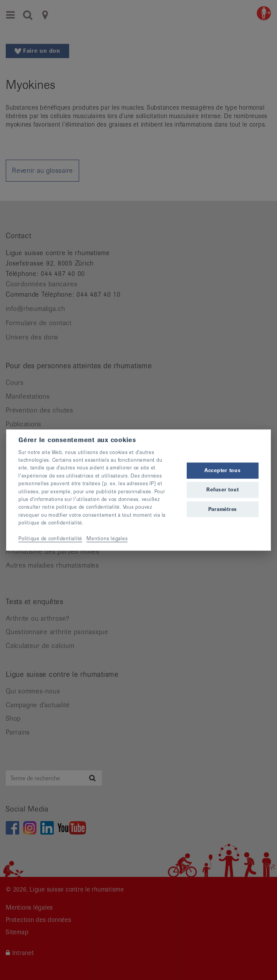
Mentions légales (107, 538)
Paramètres (223, 509)
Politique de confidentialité (50, 538)
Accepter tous (223, 470)
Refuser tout (222, 490)
